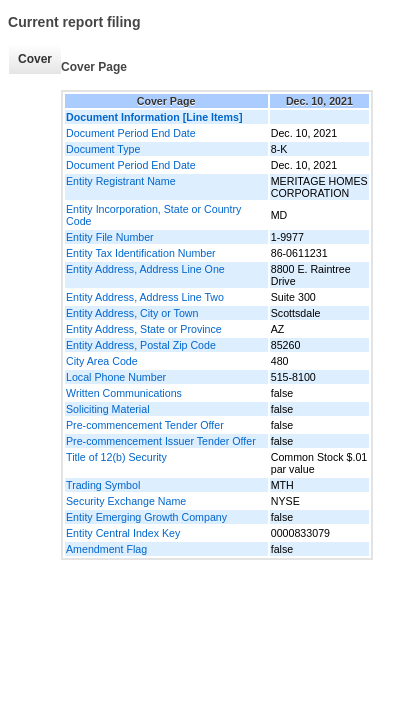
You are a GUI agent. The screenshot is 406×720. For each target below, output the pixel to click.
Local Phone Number (116, 377)
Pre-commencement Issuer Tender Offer (161, 441)
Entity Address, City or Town (132, 313)
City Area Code (102, 361)
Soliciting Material (108, 409)
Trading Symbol (103, 485)
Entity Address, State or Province (144, 329)
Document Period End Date (131, 133)
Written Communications (124, 393)
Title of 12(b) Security (116, 457)
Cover (35, 59)
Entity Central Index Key (123, 533)
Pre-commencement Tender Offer (145, 425)
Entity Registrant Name (121, 181)
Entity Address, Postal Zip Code (141, 345)
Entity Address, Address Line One (145, 269)
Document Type (103, 149)
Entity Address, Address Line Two (145, 297)
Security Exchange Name (126, 501)
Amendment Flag (106, 549)
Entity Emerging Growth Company (146, 517)
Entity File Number (110, 237)
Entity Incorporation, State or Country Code (153, 215)
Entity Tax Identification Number (141, 253)
